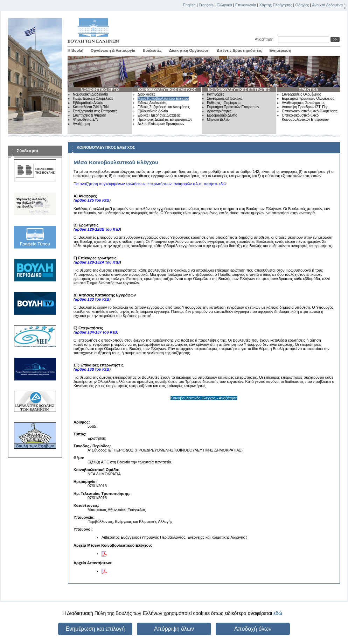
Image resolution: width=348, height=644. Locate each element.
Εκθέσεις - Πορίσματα (224, 103)
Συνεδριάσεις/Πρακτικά (225, 99)
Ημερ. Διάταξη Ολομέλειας (93, 99)
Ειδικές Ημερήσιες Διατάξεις (159, 115)
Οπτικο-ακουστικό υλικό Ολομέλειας (309, 111)
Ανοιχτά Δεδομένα (327, 5)
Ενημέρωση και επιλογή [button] (95, 629)
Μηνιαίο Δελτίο (218, 120)
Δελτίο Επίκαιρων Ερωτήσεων (161, 124)
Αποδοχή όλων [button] (253, 629)
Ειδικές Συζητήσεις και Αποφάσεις (164, 107)
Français (206, 5)
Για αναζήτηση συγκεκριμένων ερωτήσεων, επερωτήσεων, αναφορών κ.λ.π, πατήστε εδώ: (150, 184)
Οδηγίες (302, 5)
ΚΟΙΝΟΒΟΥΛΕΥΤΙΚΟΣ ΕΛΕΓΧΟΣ (167, 90)
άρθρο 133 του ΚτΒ (92, 299)
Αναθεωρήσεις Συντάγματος (304, 103)
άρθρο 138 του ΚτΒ (92, 369)
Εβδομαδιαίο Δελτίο (88, 103)
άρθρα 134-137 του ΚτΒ (96, 332)
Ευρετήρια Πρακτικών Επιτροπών (233, 107)
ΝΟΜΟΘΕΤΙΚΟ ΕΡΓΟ (100, 90)
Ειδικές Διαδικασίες (152, 103)
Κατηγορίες (216, 94)
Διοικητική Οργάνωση (189, 50)
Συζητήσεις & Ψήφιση (89, 115)
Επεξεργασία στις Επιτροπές (95, 111)
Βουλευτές (152, 50)
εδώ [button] (278, 613)
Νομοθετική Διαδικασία (90, 94)
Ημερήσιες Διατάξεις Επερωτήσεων (165, 120)
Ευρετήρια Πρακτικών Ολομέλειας (308, 99)
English (189, 5)
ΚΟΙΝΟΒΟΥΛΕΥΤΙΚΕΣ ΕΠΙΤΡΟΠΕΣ (239, 90)
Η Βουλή (75, 50)
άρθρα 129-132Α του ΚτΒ (97, 262)
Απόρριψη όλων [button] (174, 629)
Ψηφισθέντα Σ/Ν (85, 120)
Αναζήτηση (265, 39)
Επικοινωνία (246, 5)
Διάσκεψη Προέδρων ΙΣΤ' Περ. (305, 107)
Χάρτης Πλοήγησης (276, 5)
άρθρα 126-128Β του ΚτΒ (98, 229)
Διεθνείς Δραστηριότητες (239, 50)
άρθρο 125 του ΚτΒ (92, 200)
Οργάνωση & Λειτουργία (113, 50)
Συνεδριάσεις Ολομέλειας (301, 94)
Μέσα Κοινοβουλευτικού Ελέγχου (163, 99)
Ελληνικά (224, 5)
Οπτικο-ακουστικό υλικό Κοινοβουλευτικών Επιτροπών (305, 117)
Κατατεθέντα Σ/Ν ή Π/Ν (91, 107)
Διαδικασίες (147, 94)
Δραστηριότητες (219, 111)
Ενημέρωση (280, 50)
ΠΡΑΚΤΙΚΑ (308, 90)
